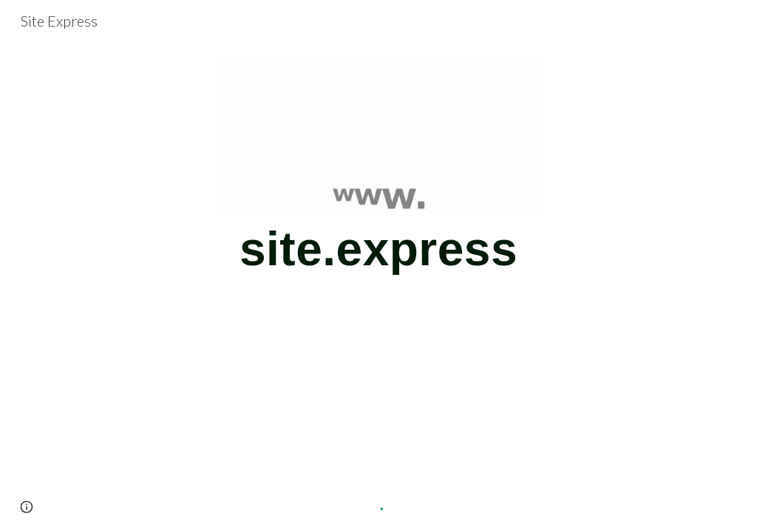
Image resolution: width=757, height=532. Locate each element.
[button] (27, 507)
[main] (379, 256)
